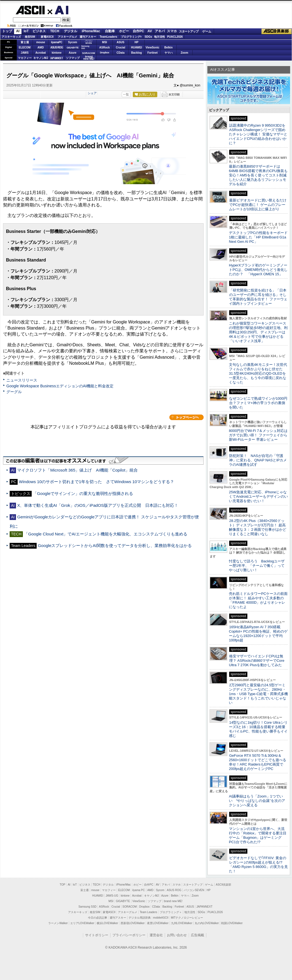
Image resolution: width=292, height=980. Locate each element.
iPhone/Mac (91, 31)
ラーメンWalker (58, 923)
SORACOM (130, 907)
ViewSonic (153, 47)
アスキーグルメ (67, 37)
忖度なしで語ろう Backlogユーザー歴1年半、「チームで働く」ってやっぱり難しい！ (257, 566)
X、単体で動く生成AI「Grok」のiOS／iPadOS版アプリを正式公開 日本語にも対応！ (100, 505)
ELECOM (25, 47)
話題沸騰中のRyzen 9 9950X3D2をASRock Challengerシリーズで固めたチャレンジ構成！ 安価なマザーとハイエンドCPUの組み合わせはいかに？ (258, 134)
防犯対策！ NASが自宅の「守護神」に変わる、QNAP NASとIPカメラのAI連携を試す (258, 460)
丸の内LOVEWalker (207, 923)
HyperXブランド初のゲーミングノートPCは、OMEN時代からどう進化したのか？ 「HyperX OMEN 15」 (258, 270)
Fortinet (152, 53)
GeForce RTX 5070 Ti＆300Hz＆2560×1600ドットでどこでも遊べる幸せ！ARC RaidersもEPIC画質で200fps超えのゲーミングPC (258, 762)
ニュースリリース (22, 380)
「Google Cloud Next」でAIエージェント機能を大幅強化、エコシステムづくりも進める (106, 534)
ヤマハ (169, 53)
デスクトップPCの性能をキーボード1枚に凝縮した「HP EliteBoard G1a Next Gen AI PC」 (258, 237)
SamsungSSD (85, 47)
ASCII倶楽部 (277, 31)
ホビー (124, 31)
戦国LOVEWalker (232, 923)
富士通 (25, 42)
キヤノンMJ (41, 58)
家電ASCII (47, 37)
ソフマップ (73, 58)
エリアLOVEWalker (82, 923)
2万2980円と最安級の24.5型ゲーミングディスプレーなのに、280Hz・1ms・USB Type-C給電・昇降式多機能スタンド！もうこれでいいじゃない (258, 694)
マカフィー (25, 58)
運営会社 (156, 935)
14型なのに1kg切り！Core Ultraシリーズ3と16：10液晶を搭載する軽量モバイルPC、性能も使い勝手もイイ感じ (258, 729)
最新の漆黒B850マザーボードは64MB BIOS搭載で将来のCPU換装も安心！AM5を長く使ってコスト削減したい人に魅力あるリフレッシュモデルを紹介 (258, 175)
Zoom (184, 53)
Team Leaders (148, 912)
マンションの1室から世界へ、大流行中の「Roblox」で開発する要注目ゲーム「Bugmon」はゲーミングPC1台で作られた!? (258, 835)
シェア (92, 93)
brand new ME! (173, 901)
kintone (57, 53)
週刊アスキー (88, 37)
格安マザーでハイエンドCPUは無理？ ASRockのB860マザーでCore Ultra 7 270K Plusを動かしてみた (257, 661)
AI (58, 10)
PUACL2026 (175, 37)
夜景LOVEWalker (158, 923)
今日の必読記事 (98, 918)
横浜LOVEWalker (107, 923)
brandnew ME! (89, 58)
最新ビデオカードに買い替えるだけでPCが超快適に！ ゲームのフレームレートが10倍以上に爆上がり (258, 205)
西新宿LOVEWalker (133, 923)
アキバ (160, 31)
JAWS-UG (112, 896)
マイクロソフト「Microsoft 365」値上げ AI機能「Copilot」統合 (77, 470)
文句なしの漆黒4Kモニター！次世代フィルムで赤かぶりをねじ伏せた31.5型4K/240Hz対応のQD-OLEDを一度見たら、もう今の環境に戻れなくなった (258, 373)
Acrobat (41, 53)
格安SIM (30, 37)
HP (137, 42)
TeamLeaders (109, 37)
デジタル (71, 31)
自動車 (110, 31)
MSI (105, 42)
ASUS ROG (57, 47)
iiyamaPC (57, 42)
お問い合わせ (177, 935)
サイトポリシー (97, 935)
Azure (73, 53)
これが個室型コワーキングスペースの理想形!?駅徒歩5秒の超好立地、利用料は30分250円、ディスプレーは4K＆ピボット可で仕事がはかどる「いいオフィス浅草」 (258, 332)
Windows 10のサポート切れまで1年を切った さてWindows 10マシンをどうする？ (97, 482)
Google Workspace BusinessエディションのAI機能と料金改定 (60, 386)
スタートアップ (189, 31)
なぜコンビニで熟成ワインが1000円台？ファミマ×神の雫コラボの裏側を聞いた (258, 403)
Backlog (136, 53)
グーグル (14, 392)
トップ (7, 31)
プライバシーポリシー (129, 935)
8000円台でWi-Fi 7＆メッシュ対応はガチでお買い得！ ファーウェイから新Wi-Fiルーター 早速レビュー (258, 435)
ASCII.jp (30, 10)
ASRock (104, 47)
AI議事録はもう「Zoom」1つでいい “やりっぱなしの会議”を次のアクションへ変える (257, 801)
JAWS (25, 53)
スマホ (172, 31)
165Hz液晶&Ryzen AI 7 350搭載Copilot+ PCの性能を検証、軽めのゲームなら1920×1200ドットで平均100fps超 (258, 634)
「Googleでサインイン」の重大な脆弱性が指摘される (83, 493)
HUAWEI (137, 47)
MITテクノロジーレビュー (187, 918)
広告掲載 (198, 935)
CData (121, 53)
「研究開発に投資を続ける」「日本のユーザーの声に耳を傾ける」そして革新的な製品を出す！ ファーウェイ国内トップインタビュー (258, 297)
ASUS (121, 42)
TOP (63, 885)
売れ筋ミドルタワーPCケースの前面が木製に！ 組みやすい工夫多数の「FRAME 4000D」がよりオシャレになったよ (258, 600)
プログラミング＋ (171, 912)
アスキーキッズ (11, 37)
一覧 (126, 94)
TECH (55, 31)
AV (150, 31)
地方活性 (159, 37)
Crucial (121, 47)
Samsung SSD (88, 907)
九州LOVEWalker (182, 923)
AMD (41, 47)
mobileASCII (161, 918)
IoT (26, 31)
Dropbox (105, 53)
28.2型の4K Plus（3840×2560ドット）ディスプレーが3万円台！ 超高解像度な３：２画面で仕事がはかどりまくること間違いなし (258, 527)
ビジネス (39, 31)
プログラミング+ (131, 37)
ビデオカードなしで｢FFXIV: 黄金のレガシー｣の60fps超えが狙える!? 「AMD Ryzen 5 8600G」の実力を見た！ (258, 865)
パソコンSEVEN (89, 42)
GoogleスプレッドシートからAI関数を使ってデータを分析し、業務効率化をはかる (115, 545)
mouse (40, 42)
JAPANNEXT (57, 58)
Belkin (168, 47)
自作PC (138, 31)
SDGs (148, 37)
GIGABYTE (73, 48)
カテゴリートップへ (186, 417)
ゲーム (207, 31)
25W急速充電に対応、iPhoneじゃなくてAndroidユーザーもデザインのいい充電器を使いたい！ (258, 496)
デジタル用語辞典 (140, 918)
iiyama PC (139, 890)
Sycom (73, 42)
